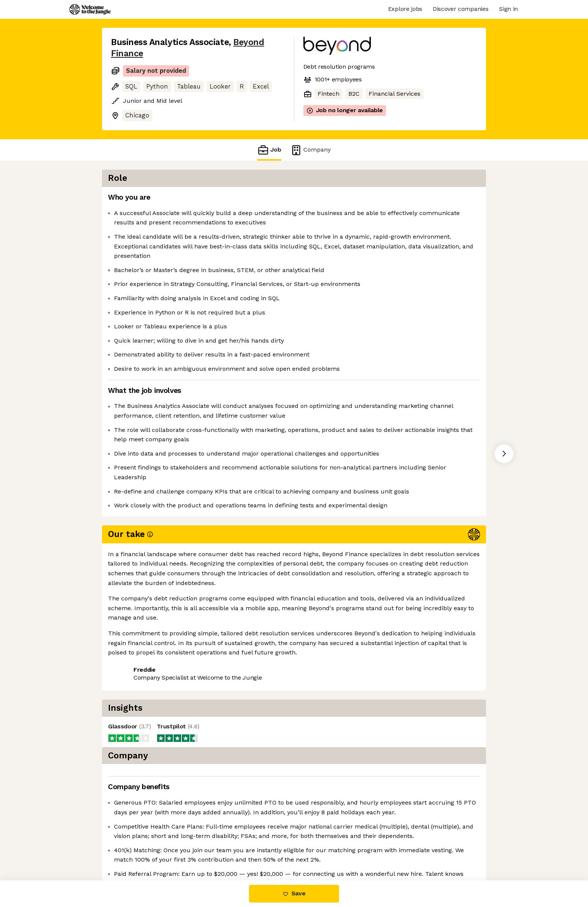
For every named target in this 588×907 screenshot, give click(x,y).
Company (310, 150)
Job (269, 150)
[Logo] (90, 9)
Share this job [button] (132, 679)
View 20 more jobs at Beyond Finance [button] (218, 679)
